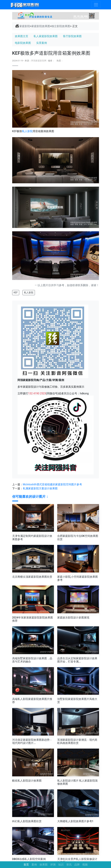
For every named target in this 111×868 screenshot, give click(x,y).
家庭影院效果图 (41, 26)
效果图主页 (22, 36)
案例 (34, 865)
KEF (16, 293)
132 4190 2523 (37, 393)
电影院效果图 (23, 43)
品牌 (77, 865)
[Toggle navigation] (96, 5)
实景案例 (42, 43)
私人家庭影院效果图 (46, 36)
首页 (26, 865)
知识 (61, 865)
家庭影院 (22, 26)
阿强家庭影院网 (39, 61)
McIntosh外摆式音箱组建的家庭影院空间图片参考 (52, 484)
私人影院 (27, 131)
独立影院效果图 (61, 26)
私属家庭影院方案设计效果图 (40, 488)
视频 (85, 865)
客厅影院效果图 (72, 36)
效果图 (44, 865)
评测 (53, 865)
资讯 (69, 865)
